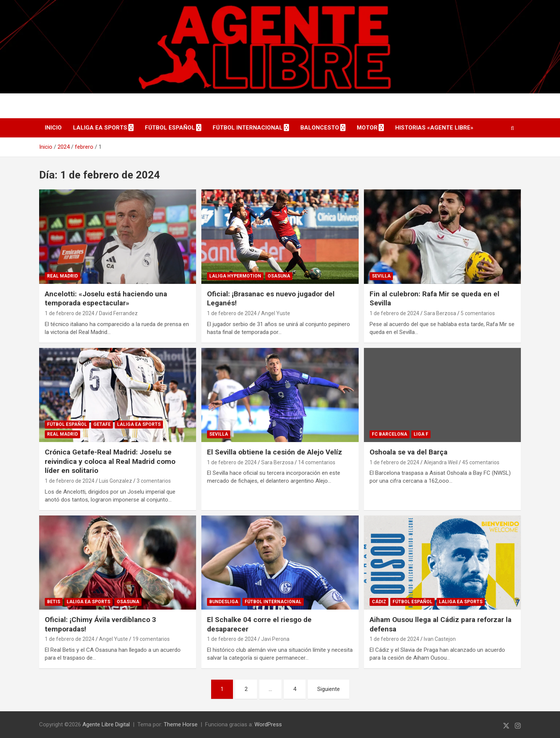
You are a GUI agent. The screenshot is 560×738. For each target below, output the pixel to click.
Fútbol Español (170, 128)
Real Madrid (62, 276)
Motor (367, 128)
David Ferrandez (118, 313)
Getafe (102, 424)
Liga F (421, 434)
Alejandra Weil (441, 462)
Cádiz (379, 602)
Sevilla (381, 276)
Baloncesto (320, 128)
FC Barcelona (390, 434)
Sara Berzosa (440, 313)
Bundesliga (224, 602)
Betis (54, 602)
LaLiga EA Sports (100, 128)
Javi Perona (275, 639)
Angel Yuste (276, 313)
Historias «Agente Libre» (434, 128)
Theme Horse (181, 724)
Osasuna (279, 276)
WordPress (268, 724)
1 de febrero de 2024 (70, 313)
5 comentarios (478, 313)
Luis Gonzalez (116, 481)
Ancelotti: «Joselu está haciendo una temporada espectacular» (106, 299)
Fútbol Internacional (248, 128)
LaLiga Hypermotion (235, 276)
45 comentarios (481, 462)
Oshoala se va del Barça (409, 452)
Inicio (53, 128)
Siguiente (329, 689)
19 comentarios (151, 639)
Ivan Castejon (440, 639)
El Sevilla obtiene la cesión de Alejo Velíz (275, 452)
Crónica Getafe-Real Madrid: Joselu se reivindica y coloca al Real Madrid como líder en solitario (110, 461)
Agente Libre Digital (106, 724)
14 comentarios (317, 462)
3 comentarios (154, 481)
